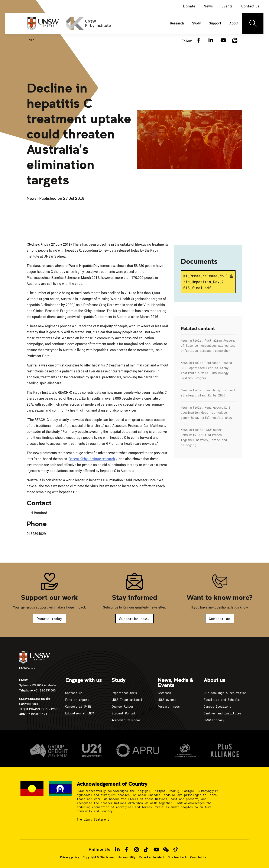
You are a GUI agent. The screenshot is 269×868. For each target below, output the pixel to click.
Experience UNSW (124, 693)
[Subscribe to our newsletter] (235, 40)
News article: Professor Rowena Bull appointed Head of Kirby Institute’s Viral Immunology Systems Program (206, 370)
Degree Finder (123, 706)
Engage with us (83, 680)
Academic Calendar (126, 720)
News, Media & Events (175, 683)
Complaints (198, 857)
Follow (187, 41)
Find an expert (77, 700)
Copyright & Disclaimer (99, 857)
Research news (169, 706)
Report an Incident (152, 857)
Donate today (49, 619)
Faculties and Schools (222, 700)
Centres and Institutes (223, 713)
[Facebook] (199, 40)
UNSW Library (214, 720)
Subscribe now (134, 619)
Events (227, 6)
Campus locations (217, 706)
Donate (189, 6)
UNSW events (167, 700)
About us (215, 680)
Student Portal (123, 713)
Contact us (250, 6)
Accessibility (127, 857)
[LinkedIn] (211, 40)
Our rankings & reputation (225, 693)
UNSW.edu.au (35, 660)
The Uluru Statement (93, 819)
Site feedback (177, 857)
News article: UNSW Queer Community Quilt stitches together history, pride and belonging (204, 437)
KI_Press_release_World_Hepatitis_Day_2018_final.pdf (205, 281)
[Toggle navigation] (253, 23)
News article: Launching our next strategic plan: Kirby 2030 (208, 393)
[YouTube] (223, 40)
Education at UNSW (80, 713)
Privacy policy (69, 857)
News (208, 6)
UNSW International (127, 700)
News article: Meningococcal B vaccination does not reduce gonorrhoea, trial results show (206, 413)
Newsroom (164, 693)
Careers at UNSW (78, 706)
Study (118, 680)
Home (30, 40)
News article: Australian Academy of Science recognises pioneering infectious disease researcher (208, 346)
